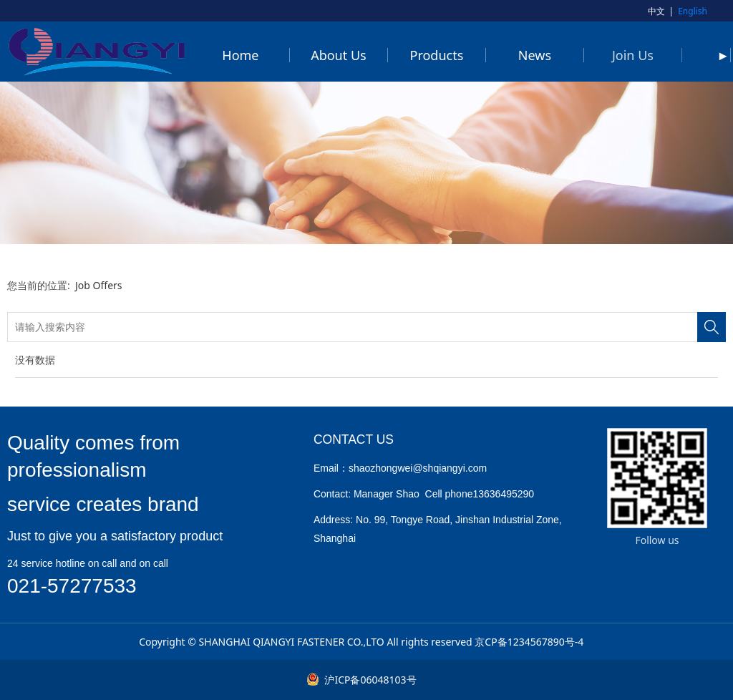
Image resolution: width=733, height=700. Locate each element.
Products (437, 55)
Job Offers (99, 285)
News (535, 55)
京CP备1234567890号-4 (529, 642)
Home (240, 55)
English (693, 11)
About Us (339, 55)
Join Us (633, 55)
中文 (656, 11)
